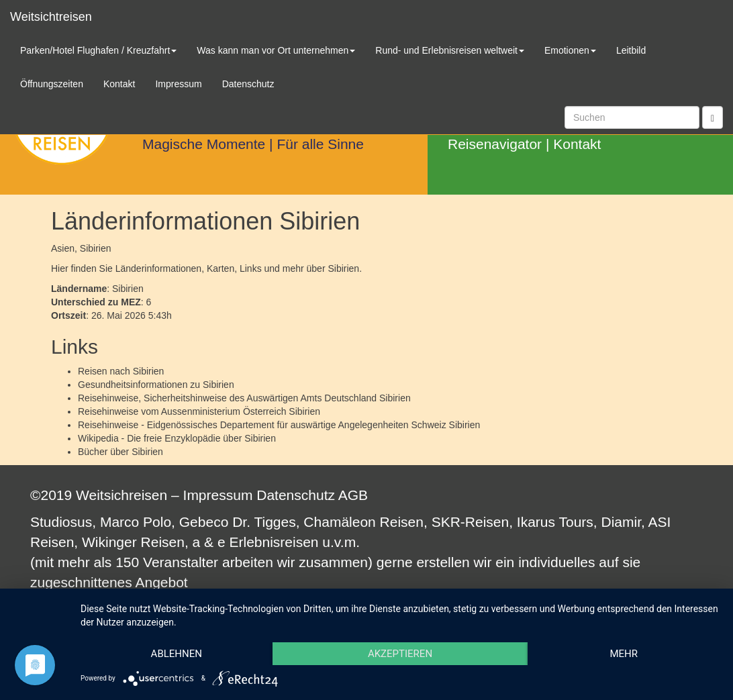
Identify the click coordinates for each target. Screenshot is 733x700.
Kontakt (577, 144)
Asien (63, 248)
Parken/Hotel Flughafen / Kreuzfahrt (98, 50)
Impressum (218, 495)
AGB (353, 495)
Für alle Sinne (320, 144)
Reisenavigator (495, 144)
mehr (624, 654)
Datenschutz (296, 495)
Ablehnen (177, 654)
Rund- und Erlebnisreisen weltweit (450, 50)
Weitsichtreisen (51, 17)
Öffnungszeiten (52, 84)
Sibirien (149, 371)
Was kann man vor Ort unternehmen (276, 50)
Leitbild (631, 50)
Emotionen (570, 50)
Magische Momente (204, 144)
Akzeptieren (400, 654)
